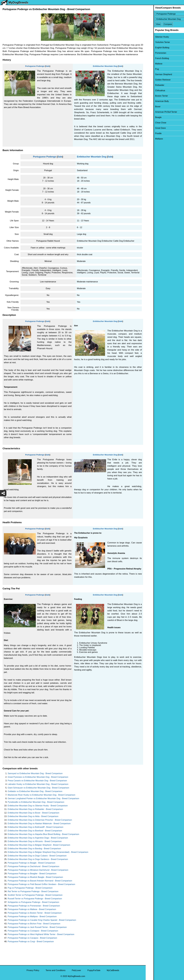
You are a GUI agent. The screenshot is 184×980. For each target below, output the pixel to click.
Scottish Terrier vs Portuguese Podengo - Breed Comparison (35, 895)
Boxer (150, 107)
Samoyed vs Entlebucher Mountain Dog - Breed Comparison (35, 773)
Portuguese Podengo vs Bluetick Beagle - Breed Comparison (35, 877)
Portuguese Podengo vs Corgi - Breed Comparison (31, 941)
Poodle (151, 133)
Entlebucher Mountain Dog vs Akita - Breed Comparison (33, 816)
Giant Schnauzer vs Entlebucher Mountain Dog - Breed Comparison (38, 788)
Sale (48, 66)
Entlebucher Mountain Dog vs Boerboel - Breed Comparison (35, 831)
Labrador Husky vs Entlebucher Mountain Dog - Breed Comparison (38, 784)
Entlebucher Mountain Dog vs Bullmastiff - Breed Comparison (35, 827)
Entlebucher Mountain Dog (105, 66)
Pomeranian (153, 53)
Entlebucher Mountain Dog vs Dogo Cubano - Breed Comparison (37, 856)
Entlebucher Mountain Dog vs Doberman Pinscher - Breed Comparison (40, 820)
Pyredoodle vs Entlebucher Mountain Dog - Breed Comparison (36, 802)
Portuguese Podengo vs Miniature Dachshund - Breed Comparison (38, 870)
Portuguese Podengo (35, 66)
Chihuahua (152, 90)
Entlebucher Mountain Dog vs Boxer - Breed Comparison (33, 813)
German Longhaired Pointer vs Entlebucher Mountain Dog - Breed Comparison (43, 798)
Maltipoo (151, 139)
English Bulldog (154, 48)
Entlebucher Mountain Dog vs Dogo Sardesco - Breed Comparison (38, 859)
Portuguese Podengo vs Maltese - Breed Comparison (32, 909)
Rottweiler (152, 85)
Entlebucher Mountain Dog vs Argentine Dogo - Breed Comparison (38, 838)
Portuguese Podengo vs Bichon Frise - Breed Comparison (34, 924)
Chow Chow (153, 123)
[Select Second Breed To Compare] (165, 19)
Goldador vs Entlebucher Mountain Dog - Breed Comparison (35, 791)
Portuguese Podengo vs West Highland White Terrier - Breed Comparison (41, 934)
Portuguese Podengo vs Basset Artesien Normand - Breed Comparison (40, 881)
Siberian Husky (154, 37)
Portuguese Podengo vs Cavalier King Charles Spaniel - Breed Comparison (42, 920)
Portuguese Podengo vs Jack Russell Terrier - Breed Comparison (37, 927)
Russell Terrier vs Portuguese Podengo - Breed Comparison (35, 899)
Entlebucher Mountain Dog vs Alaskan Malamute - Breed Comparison (39, 823)
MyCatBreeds (113, 970)
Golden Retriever (155, 80)
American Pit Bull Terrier (158, 112)
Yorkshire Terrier (155, 42)
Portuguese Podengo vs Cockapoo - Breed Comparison (33, 931)
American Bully (154, 101)
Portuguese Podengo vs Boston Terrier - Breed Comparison (35, 913)
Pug (149, 69)
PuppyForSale (94, 970)
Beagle (151, 117)
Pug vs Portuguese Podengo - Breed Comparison (30, 888)
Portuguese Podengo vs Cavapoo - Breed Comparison (32, 938)
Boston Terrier (154, 96)
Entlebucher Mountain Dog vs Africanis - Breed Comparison (35, 841)
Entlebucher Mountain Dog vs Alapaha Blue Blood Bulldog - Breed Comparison (43, 834)
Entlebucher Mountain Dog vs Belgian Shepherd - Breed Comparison (39, 845)
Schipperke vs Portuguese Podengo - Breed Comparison (33, 902)
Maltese (151, 64)
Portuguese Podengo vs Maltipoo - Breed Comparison (32, 916)
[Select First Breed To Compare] (165, 14)
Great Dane (153, 128)
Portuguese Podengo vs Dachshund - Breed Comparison (33, 866)
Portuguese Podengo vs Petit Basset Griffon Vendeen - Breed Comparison (41, 884)
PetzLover (76, 970)
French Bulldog (154, 58)
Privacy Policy (33, 970)
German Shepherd (156, 74)
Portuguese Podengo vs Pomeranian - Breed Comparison (34, 906)
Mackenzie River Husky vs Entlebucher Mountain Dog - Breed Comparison (41, 795)
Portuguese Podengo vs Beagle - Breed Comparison (31, 863)
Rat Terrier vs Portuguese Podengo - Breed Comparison (33, 891)
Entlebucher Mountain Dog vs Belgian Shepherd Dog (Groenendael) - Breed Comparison (48, 852)
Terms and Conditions (56, 970)
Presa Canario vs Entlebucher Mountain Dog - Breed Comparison (37, 781)
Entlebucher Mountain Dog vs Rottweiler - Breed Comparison (35, 809)
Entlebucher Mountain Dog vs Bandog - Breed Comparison (34, 849)
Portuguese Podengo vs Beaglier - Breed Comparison (32, 874)
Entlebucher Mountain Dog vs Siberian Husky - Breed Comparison (38, 806)
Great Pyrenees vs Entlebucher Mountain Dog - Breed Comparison (38, 777)
